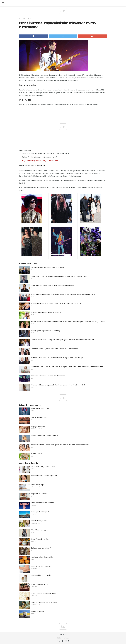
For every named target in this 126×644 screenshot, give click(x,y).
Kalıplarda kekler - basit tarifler (42, 557)
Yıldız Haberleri (28, 19)
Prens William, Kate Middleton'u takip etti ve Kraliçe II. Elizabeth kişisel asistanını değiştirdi (63, 294)
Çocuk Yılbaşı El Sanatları (40, 539)
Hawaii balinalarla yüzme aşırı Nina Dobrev (46, 312)
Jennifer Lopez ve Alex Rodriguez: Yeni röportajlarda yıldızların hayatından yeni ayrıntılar (63, 340)
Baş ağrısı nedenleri (38, 427)
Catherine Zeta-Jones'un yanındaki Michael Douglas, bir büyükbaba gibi (57, 358)
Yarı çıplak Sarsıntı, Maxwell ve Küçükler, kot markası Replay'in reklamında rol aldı (60, 445)
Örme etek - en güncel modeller (43, 467)
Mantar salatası (37, 454)
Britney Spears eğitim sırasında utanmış (46, 331)
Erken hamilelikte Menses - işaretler (44, 476)
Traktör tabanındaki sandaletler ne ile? (45, 436)
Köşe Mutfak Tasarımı (39, 494)
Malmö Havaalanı (37, 611)
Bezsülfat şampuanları (39, 521)
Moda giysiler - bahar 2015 (41, 408)
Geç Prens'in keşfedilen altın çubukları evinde (40, 161)
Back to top (63, 634)
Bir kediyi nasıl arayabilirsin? (41, 548)
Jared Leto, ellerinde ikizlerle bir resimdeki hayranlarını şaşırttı (53, 285)
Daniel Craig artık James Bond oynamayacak (48, 267)
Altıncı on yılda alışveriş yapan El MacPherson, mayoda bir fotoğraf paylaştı (58, 385)
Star (20, 19)
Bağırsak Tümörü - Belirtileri (41, 566)
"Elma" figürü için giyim (39, 530)
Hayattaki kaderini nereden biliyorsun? (45, 593)
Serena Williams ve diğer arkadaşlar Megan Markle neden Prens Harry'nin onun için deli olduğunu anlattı (69, 322)
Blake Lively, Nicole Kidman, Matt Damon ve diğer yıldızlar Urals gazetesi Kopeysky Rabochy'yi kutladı (67, 367)
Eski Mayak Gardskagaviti (40, 512)
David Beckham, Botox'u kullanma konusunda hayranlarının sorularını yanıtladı (59, 276)
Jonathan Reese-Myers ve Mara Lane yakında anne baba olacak (54, 349)
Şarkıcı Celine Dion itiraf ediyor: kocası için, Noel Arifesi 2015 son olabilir (56, 303)
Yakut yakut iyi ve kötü (39, 584)
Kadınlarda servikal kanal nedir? (42, 503)
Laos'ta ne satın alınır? (39, 418)
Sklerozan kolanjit (37, 485)
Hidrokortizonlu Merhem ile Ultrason (44, 602)
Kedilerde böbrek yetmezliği (41, 575)
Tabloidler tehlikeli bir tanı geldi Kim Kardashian (48, 376)
